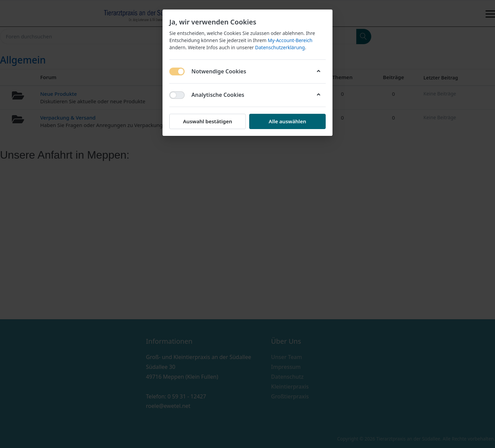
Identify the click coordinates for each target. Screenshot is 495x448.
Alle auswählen (287, 121)
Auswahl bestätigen (207, 121)
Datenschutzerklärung (280, 47)
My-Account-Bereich (290, 40)
